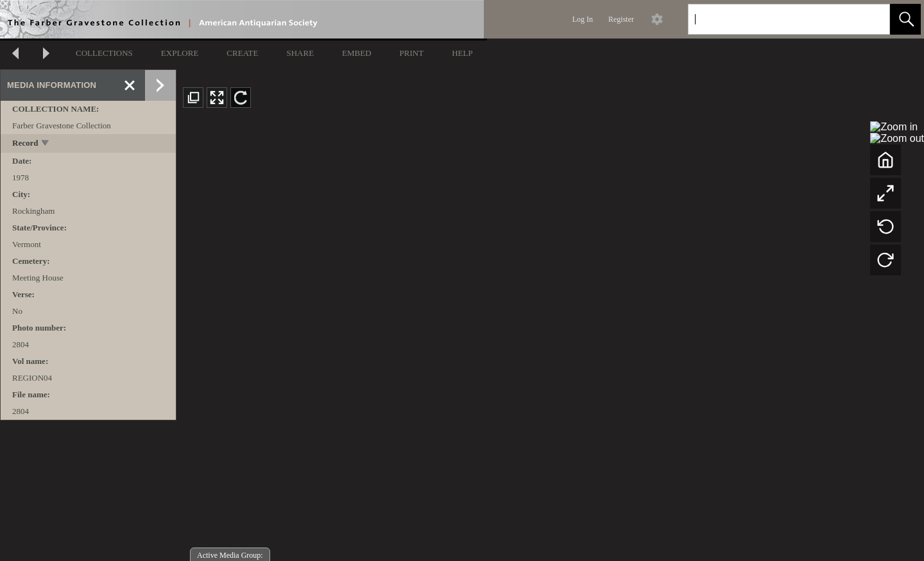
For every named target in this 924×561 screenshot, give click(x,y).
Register (621, 19)
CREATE (242, 53)
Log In (583, 19)
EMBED (357, 53)
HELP (462, 53)
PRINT (412, 53)
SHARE (300, 53)
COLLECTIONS (104, 53)
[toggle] (46, 144)
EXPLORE (180, 53)
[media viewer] (550, 340)
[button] (905, 19)
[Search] (774, 19)
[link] (870, 19)
